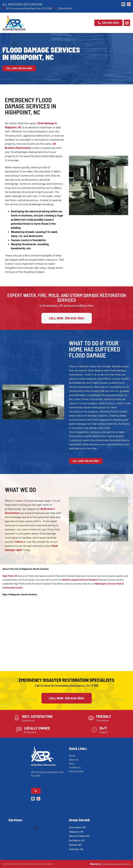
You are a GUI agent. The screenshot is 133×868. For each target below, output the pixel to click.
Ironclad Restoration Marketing (116, 864)
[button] (127, 23)
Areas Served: (80, 820)
